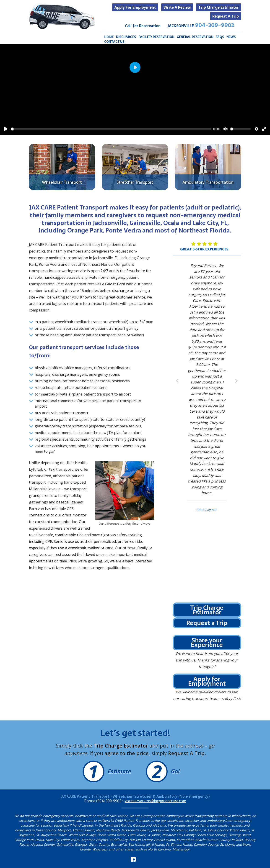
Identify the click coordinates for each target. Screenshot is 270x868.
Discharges (126, 37)
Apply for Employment (135, 7)
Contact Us (114, 42)
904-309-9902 (215, 25)
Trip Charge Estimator (219, 7)
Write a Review (177, 7)
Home (109, 37)
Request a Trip (226, 16)
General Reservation (195, 37)
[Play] (6, 129)
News (231, 37)
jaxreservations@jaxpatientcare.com (155, 801)
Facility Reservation (156, 37)
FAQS (220, 37)
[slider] (111, 129)
